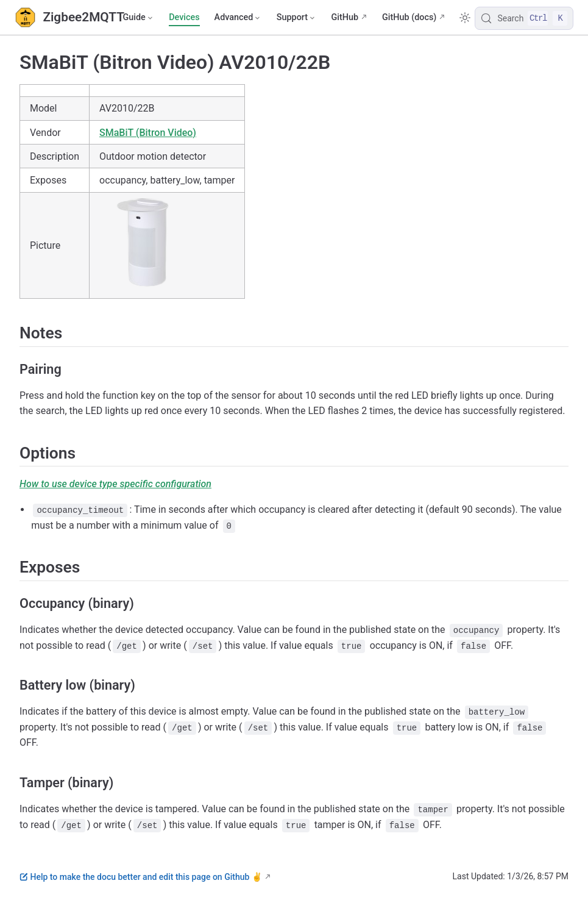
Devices (184, 17)
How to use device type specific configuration (115, 484)
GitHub (345, 17)
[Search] (524, 18)
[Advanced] (238, 18)
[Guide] (138, 18)
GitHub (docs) (409, 17)
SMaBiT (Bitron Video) (148, 133)
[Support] (297, 18)
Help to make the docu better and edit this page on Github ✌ (141, 877)
